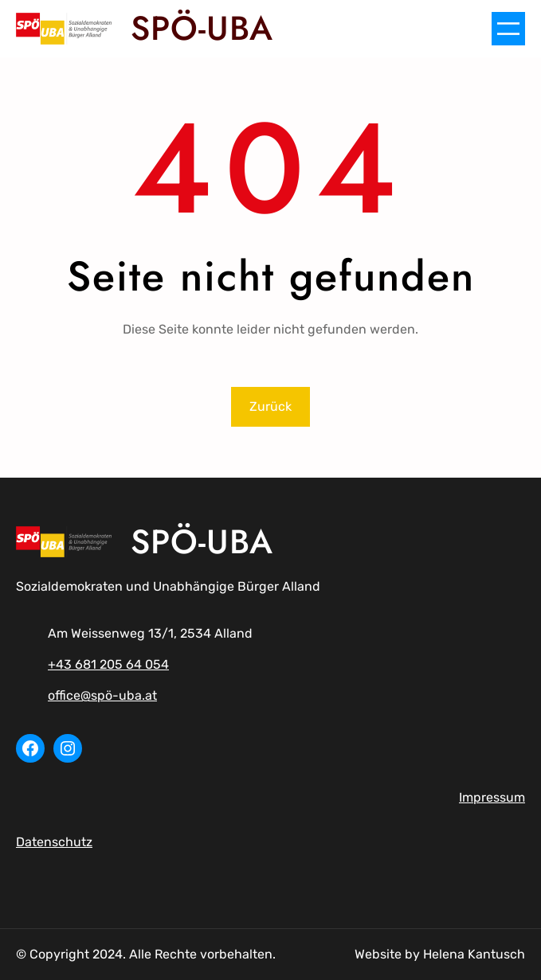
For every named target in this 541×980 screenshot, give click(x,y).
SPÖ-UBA (202, 28)
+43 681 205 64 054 (108, 664)
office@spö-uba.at (102, 695)
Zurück (270, 406)
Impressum (492, 797)
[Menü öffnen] (508, 29)
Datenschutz (54, 842)
